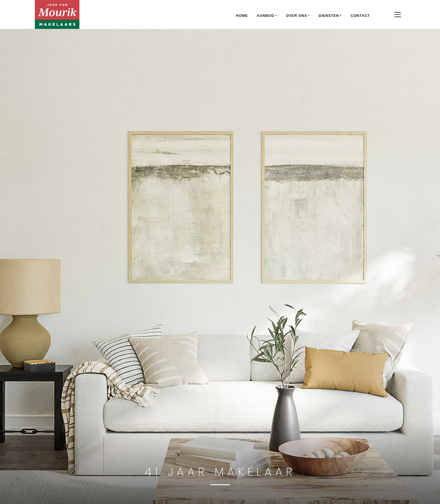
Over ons (297, 16)
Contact (360, 16)
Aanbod (265, 16)
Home (242, 16)
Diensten (329, 16)
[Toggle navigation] (397, 15)
